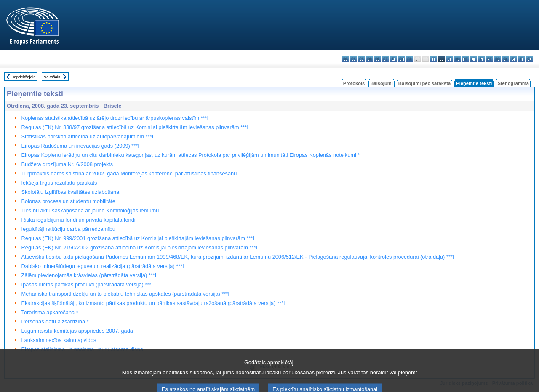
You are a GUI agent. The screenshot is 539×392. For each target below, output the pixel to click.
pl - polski (482, 59)
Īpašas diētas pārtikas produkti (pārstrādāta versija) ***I (87, 285)
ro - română (498, 59)
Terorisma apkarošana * (50, 312)
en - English (402, 59)
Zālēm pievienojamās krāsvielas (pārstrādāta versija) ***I (89, 275)
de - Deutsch (378, 59)
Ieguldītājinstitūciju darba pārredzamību (68, 229)
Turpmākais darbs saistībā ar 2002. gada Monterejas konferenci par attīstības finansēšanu (129, 173)
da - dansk (370, 59)
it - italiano (434, 59)
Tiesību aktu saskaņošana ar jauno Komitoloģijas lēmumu (90, 211)
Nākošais (52, 77)
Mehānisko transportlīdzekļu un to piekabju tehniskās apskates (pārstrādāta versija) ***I (125, 294)
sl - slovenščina (514, 59)
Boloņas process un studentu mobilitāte (68, 201)
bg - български (346, 59)
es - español (354, 59)
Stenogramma (513, 83)
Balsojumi (381, 83)
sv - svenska (530, 59)
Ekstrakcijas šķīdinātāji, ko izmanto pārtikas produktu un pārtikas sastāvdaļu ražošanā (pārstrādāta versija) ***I (153, 303)
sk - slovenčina (506, 59)
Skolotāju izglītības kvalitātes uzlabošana (71, 192)
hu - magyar (458, 59)
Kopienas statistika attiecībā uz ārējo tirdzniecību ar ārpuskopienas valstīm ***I (115, 118)
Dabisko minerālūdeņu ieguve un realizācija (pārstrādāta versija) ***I (103, 266)
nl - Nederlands (474, 59)
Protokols (354, 83)
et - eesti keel (386, 59)
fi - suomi (522, 59)
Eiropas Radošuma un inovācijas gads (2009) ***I (80, 146)
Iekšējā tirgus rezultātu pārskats (59, 183)
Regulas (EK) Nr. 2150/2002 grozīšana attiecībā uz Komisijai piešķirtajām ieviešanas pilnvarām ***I (140, 248)
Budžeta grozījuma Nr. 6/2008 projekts (67, 164)
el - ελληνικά (394, 59)
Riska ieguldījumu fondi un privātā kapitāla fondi (79, 220)
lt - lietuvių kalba (450, 59)
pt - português (490, 59)
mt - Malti (466, 59)
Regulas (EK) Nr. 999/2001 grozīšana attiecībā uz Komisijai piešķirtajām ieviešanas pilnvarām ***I (138, 238)
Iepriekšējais (24, 77)
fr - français (410, 59)
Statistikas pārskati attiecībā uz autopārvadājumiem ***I (88, 136)
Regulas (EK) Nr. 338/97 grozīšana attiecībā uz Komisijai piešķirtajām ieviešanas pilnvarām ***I (135, 127)
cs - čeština (362, 59)
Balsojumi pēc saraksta (424, 83)
